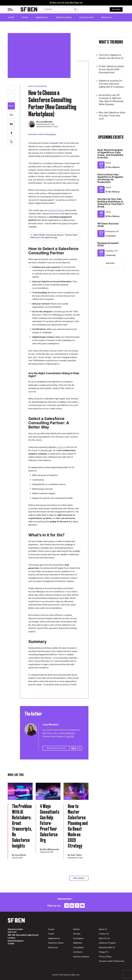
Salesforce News (64, 17)
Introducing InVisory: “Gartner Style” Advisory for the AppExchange (54, 236)
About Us (103, 929)
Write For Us (104, 938)
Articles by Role (86, 17)
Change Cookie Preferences (112, 961)
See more (110, 263)
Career (25, 17)
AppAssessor (42, 17)
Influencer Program (107, 943)
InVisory (61, 447)
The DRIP (70, 736)
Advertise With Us (107, 947)
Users (31, 86)
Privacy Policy (105, 957)
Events (11, 17)
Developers (78, 938)
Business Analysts (81, 957)
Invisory (52, 134)
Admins (77, 929)
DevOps (77, 934)
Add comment (79, 878)
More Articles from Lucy (56, 748)
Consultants (41, 86)
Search (76, 10)
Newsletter (116, 9)
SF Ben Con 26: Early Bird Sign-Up (66, 3)
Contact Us (104, 934)
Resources (106, 17)
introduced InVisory (56, 210)
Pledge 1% (104, 952)
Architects (78, 952)
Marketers (78, 943)
